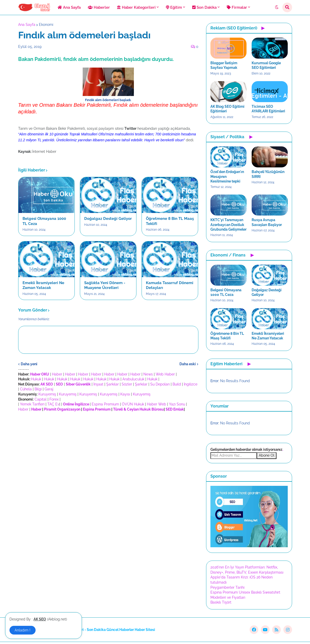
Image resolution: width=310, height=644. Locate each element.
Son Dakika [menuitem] (204, 7)
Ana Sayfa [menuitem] (69, 7)
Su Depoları (160, 384)
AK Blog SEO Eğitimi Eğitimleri (227, 109)
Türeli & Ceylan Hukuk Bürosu (138, 409)
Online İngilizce (76, 404)
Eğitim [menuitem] (174, 7)
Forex (54, 399)
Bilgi (38, 389)
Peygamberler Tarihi (227, 587)
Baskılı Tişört (221, 602)
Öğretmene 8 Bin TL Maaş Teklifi (170, 221)
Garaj (49, 389)
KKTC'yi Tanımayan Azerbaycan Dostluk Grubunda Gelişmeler (228, 224)
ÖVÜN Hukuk (133, 404)
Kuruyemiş (47, 394)
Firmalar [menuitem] (237, 7)
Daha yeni (29, 364)
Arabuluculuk (133, 379)
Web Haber (165, 374)
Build (177, 384)
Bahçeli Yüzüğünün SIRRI (268, 174)
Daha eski (188, 364)
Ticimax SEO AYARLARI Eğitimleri (268, 109)
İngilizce (191, 384)
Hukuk (36, 379)
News (148, 374)
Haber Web (157, 404)
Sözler (127, 384)
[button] (277, 7)
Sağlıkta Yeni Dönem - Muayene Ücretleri (105, 285)
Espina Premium (105, 404)
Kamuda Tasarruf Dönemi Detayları (170, 285)
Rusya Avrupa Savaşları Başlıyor (267, 222)
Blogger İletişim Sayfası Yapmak (224, 65)
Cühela (26, 389)
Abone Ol (267, 455)
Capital (41, 399)
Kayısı (125, 394)
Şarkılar (113, 384)
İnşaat (98, 384)
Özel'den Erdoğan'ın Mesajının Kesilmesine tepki (227, 176)
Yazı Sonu (177, 404)
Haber (57, 374)
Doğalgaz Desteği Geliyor (108, 219)
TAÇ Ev (53, 404)
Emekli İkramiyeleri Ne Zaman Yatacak (43, 285)
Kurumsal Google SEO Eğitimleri (266, 65)
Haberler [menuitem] (99, 7)
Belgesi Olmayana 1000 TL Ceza (44, 221)
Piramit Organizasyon (62, 409)
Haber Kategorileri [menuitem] (136, 7)
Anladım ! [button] (23, 630)
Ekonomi (46, 25)
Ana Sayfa (27, 25)
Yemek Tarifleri (32, 404)
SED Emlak (175, 409)
